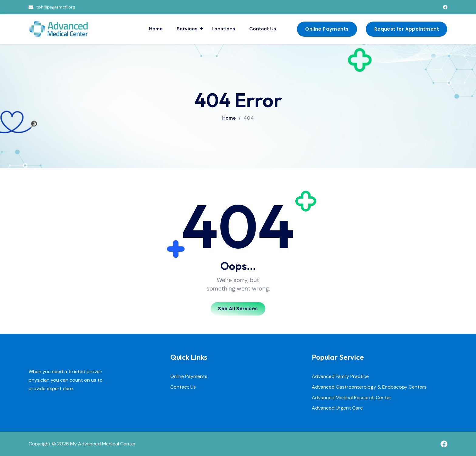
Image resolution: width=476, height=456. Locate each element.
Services (188, 29)
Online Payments (189, 377)
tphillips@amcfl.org (56, 7)
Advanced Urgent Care (337, 408)
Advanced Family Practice (340, 377)
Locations (223, 29)
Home (156, 29)
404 (249, 118)
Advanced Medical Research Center (352, 398)
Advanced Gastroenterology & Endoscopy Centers (369, 387)
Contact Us (263, 29)
